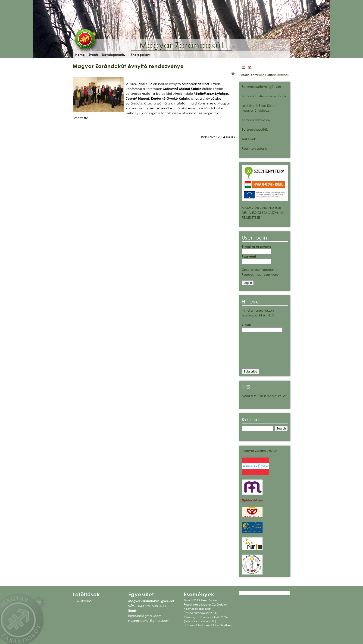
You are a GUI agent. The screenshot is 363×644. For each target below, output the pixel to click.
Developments (113, 55)
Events (93, 55)
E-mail (246, 325)
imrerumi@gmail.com (145, 616)
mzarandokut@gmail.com (149, 620)
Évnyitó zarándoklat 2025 (200, 613)
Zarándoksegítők (255, 129)
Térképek (249, 139)
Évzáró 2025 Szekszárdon (200, 600)
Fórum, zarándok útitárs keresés (264, 75)
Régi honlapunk (254, 148)
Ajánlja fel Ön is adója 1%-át (264, 396)
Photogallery (140, 55)
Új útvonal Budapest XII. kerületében (208, 625)
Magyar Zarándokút (182, 45)
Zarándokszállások (256, 120)
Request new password (260, 274)
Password (249, 256)
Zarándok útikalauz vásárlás (264, 96)
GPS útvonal (82, 601)
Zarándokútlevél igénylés (261, 87)
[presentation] (261, 352)
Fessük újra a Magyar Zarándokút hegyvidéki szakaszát (206, 607)
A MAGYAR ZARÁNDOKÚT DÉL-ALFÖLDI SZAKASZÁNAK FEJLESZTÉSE (263, 213)
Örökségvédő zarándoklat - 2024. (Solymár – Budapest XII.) (206, 619)
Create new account (259, 270)
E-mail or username (257, 246)
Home (80, 55)
